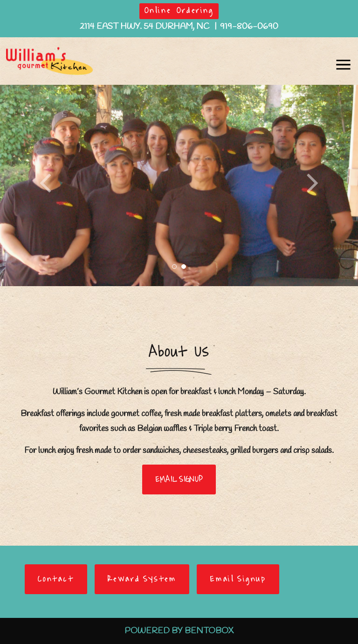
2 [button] (184, 267)
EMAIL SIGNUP (179, 480)
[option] (179, 185)
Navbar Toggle (341, 60)
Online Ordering (179, 11)
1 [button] (174, 267)
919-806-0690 (249, 27)
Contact (56, 579)
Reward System (142, 579)
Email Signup (238, 579)
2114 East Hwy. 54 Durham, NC (145, 27)
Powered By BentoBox (179, 631)
